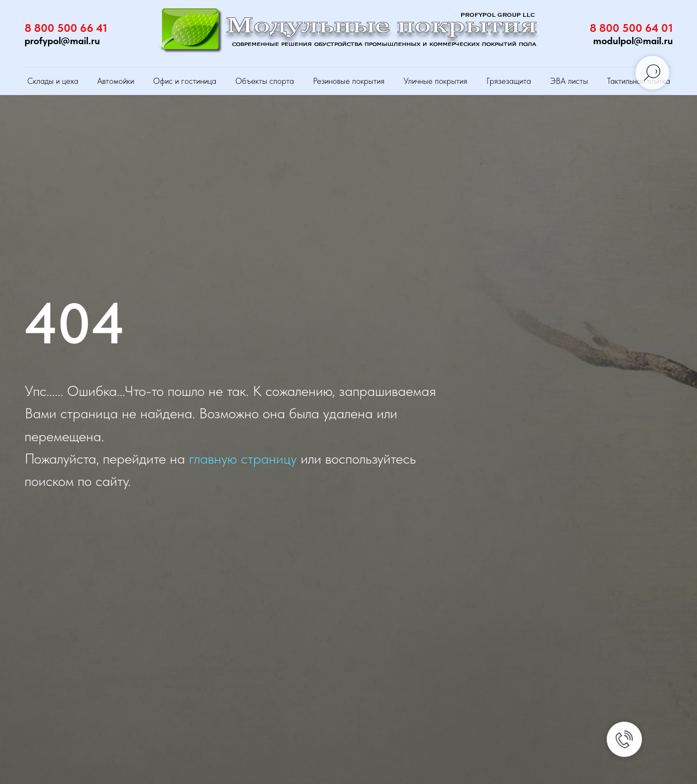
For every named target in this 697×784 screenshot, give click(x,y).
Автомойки (116, 81)
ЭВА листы (569, 81)
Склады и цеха (53, 81)
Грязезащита (509, 81)
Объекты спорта (265, 81)
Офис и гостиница (185, 81)
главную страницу (243, 458)
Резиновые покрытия (349, 81)
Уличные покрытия (435, 81)
